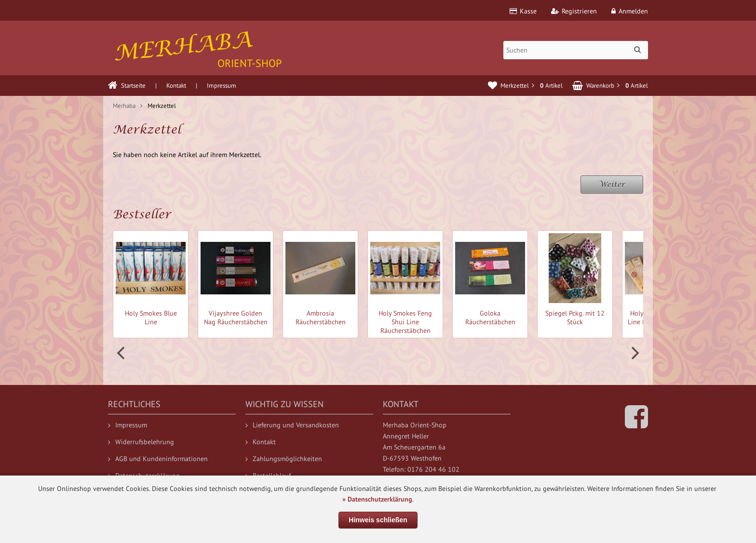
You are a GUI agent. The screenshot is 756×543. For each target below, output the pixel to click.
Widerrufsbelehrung (141, 442)
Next (634, 353)
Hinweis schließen (378, 520)
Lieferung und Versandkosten (292, 425)
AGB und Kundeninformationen (158, 459)
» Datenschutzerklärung (377, 499)
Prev (122, 353)
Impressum (222, 86)
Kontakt (176, 86)
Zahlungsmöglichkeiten (284, 459)
